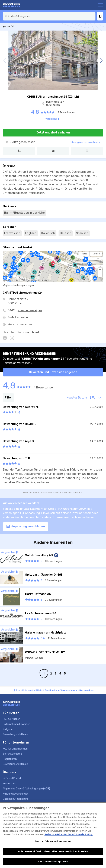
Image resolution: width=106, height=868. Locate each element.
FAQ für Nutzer (11, 719)
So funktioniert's (12, 754)
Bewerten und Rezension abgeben (53, 372)
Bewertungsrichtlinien (15, 734)
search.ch (10, 280)
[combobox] (49, 16)
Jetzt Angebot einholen (53, 133)
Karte (84, 254)
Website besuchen (20, 324)
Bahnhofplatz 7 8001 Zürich (55, 103)
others (44, 280)
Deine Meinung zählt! (55, 690)
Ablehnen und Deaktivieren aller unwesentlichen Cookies (53, 852)
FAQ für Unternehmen (15, 749)
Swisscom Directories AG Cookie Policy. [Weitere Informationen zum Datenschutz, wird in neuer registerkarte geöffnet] (69, 835)
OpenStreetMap (33, 280)
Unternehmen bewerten (17, 724)
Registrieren (10, 759)
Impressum (9, 784)
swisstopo (20, 280)
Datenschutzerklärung (16, 799)
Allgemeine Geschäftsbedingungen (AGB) (26, 789)
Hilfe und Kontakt (13, 778)
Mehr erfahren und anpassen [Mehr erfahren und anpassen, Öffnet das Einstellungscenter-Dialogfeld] (53, 842)
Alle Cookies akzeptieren (53, 862)
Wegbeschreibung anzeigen (18, 285)
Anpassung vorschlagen (26, 527)
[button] (100, 270)
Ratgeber (8, 729)
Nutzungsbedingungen (16, 794)
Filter (8, 398)
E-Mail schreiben (19, 317)
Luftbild (96, 254)
